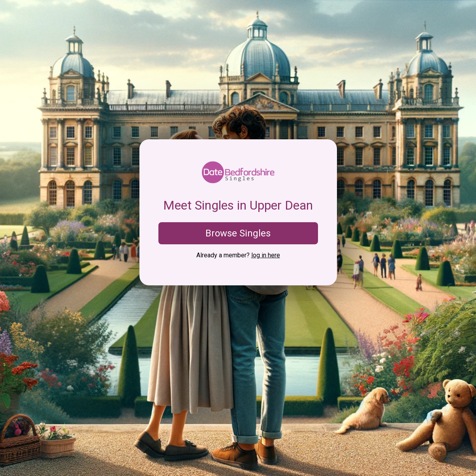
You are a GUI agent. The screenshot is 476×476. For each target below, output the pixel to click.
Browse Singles (238, 233)
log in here (266, 255)
